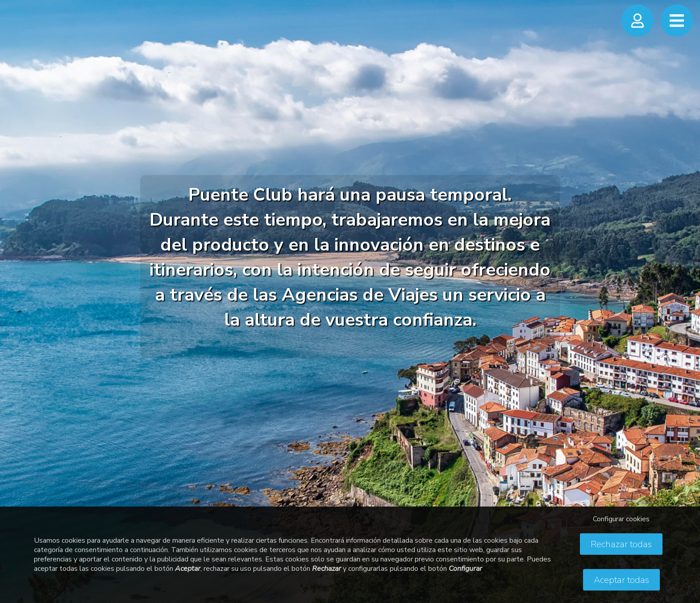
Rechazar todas (621, 544)
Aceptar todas (621, 580)
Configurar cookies (621, 519)
